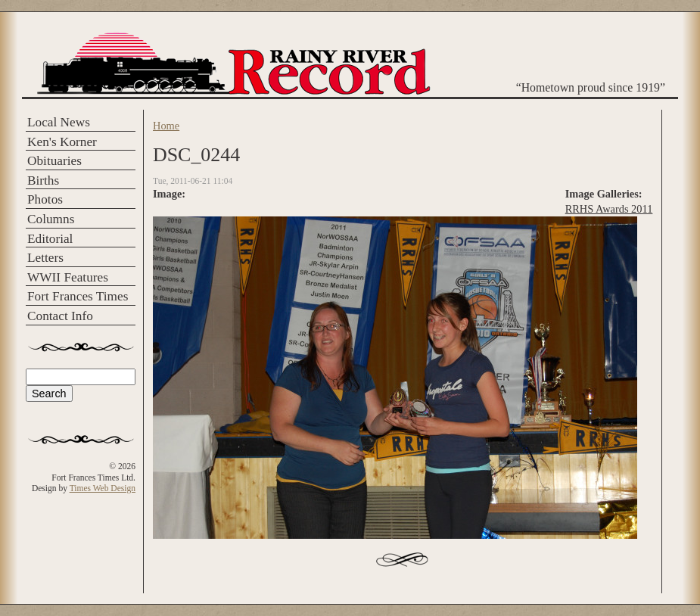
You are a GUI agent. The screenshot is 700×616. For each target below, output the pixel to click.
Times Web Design (103, 488)
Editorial (50, 239)
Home (166, 126)
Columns (51, 219)
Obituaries (54, 161)
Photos (45, 199)
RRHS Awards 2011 (609, 209)
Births (43, 180)
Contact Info (60, 316)
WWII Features (68, 277)
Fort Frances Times (78, 296)
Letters (45, 258)
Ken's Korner (62, 142)
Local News (59, 122)
